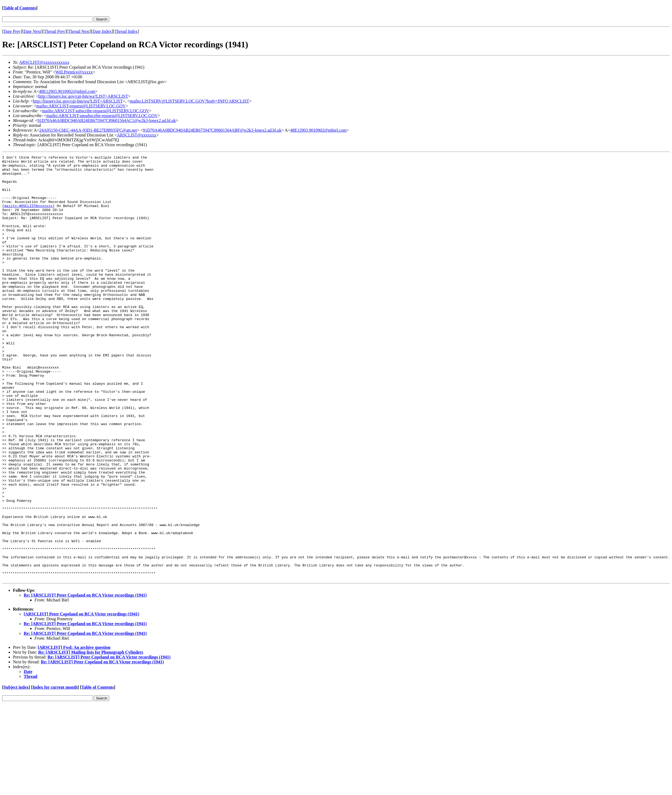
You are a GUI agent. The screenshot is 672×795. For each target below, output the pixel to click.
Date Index (102, 31)
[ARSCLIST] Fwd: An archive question (74, 732)
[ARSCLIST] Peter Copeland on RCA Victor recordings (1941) (81, 699)
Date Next (32, 31)
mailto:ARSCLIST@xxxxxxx (28, 216)
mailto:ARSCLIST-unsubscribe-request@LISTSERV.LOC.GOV (102, 116)
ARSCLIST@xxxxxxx (136, 135)
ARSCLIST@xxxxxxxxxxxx (44, 62)
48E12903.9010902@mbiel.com (67, 91)
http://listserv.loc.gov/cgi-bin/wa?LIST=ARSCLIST (83, 96)
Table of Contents (20, 8)
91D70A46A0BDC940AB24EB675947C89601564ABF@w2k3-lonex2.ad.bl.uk (212, 130)
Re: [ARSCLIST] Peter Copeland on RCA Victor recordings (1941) (85, 680)
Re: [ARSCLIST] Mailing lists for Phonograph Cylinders (91, 737)
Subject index (16, 772)
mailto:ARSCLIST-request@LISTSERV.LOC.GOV (81, 106)
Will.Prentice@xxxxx (74, 72)
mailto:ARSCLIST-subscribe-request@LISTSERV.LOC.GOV (95, 111)
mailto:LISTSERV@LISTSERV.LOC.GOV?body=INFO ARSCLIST (190, 101)
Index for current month (55, 772)
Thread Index (126, 31)
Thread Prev (55, 31)
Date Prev (12, 31)
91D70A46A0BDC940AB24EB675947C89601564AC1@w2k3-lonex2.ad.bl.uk (107, 120)
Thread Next (79, 31)
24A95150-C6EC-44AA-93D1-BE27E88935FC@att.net (88, 130)
